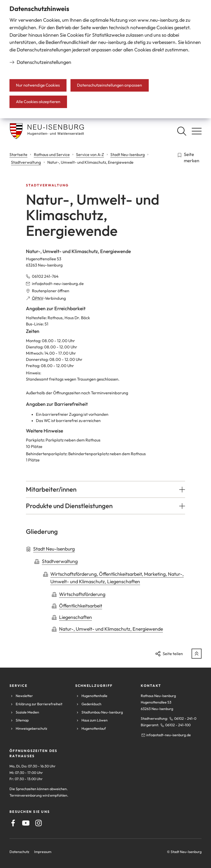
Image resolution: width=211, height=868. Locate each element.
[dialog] (105, 59)
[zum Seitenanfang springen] (197, 654)
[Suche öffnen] (182, 131)
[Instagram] (38, 823)
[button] (105, 489)
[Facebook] (13, 823)
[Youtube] (26, 823)
